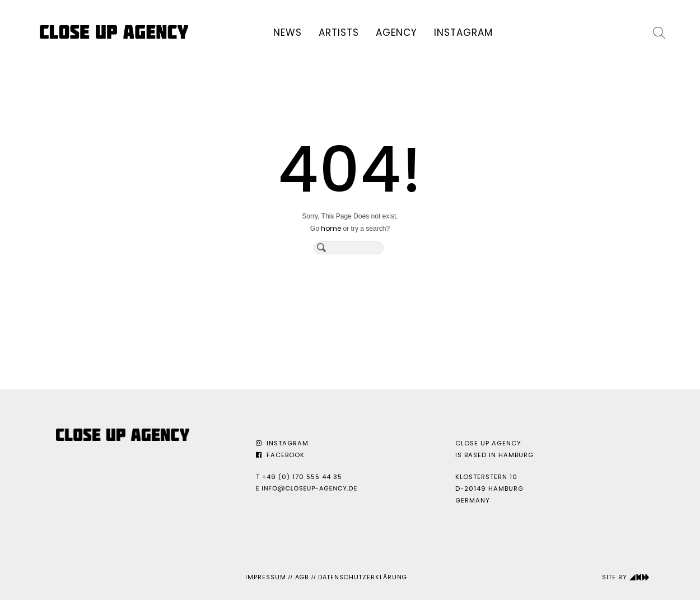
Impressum (266, 577)
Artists (339, 32)
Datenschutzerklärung (363, 577)
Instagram (463, 32)
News (288, 32)
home (331, 228)
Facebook (280, 455)
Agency (396, 32)
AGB (302, 577)
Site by (626, 577)
